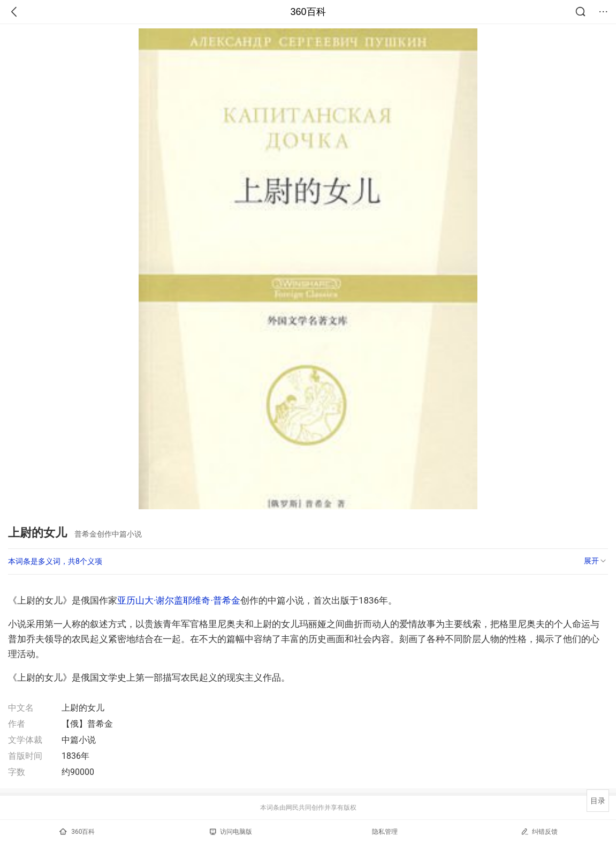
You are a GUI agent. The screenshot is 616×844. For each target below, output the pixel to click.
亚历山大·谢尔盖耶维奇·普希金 (179, 600)
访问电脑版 (231, 832)
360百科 (308, 12)
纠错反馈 (539, 831)
